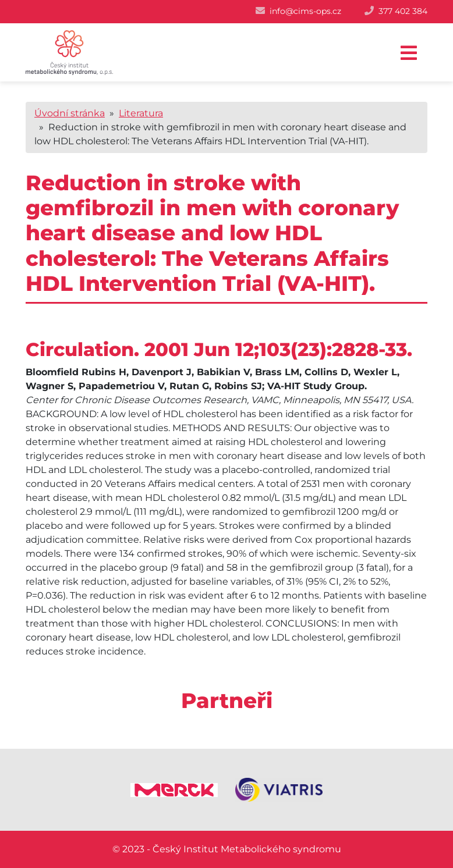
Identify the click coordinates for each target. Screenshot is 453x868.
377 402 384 (403, 11)
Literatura (141, 113)
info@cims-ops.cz (305, 11)
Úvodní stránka (70, 113)
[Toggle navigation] (409, 53)
